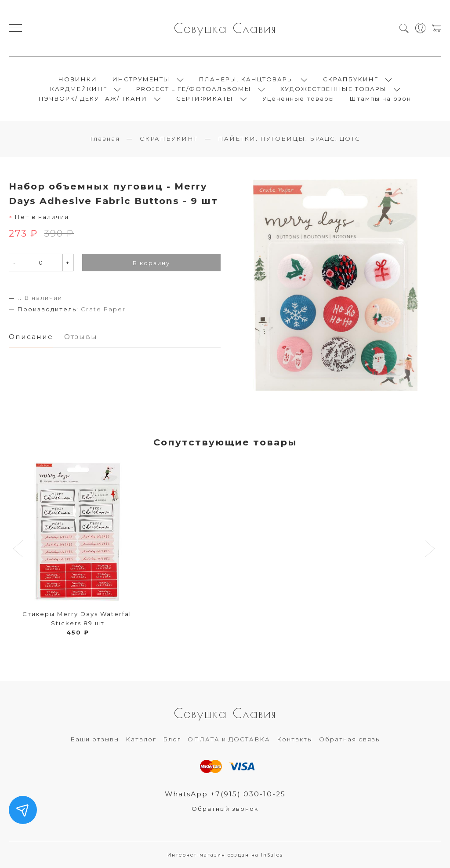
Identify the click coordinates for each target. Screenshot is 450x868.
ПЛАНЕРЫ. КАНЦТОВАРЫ (247, 79)
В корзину (151, 263)
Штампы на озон (381, 98)
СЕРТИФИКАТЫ (205, 98)
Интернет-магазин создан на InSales (225, 855)
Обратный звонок (225, 809)
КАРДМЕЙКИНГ (79, 89)
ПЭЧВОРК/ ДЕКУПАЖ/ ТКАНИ (93, 98)
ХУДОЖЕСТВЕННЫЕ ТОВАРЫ (334, 89)
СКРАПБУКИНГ (351, 79)
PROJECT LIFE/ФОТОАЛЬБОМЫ (194, 89)
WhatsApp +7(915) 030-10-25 (225, 794)
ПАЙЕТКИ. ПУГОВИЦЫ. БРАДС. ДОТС (289, 139)
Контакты (295, 739)
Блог (172, 739)
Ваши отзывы (95, 739)
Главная (105, 139)
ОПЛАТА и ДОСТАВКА (229, 739)
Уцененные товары (298, 98)
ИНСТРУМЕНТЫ (141, 79)
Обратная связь (349, 739)
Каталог (141, 739)
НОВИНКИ (78, 79)
